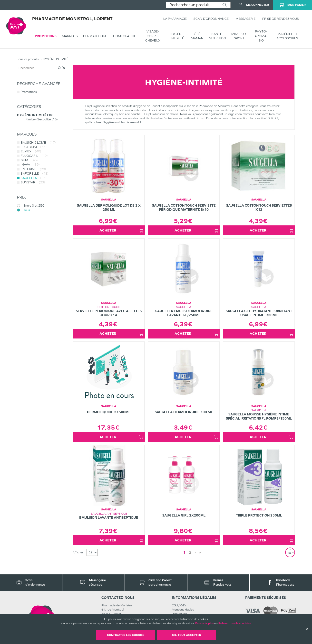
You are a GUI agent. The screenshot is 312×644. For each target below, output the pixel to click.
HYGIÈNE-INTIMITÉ (177, 36)
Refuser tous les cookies (234, 623)
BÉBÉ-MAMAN (197, 36)
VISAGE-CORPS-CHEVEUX (153, 36)
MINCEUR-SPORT (239, 36)
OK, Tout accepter (187, 635)
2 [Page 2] (190, 552)
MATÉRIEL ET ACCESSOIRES (287, 36)
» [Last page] (200, 552)
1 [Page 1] (184, 552)
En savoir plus (204, 623)
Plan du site (179, 614)
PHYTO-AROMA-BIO (261, 36)
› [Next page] (195, 552)
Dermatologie (95, 36)
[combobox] (192, 5)
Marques (70, 36)
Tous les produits (28, 59)
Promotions (46, 36)
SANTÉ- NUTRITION (217, 36)
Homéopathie (125, 36)
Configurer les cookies (126, 635)
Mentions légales (183, 610)
